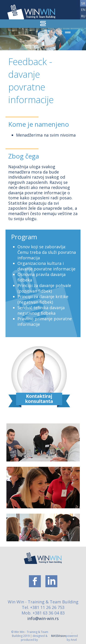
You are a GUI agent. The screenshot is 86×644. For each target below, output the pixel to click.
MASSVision (58, 636)
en (83, 10)
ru (83, 16)
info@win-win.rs (43, 618)
